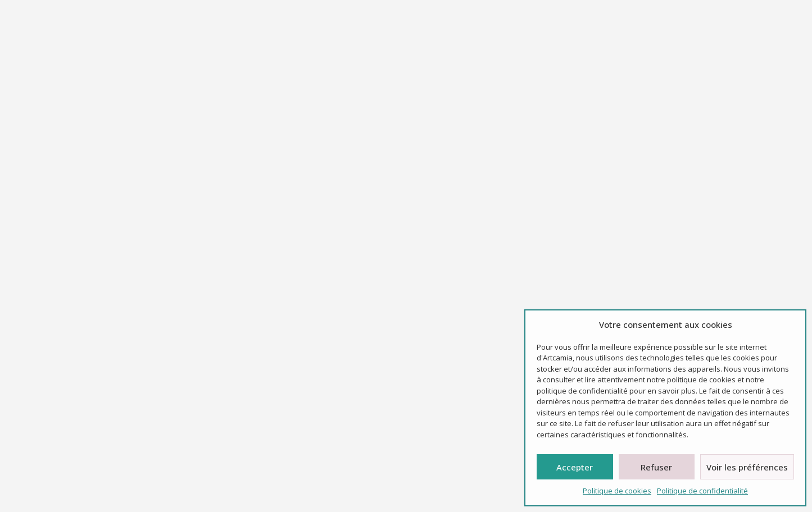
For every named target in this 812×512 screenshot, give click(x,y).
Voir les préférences (747, 467)
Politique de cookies (617, 491)
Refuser (656, 467)
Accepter (575, 467)
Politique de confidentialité (702, 491)
